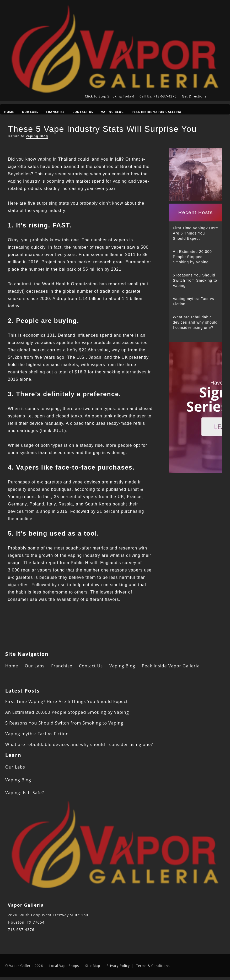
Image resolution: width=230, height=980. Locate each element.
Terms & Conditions (153, 966)
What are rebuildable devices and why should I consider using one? (195, 322)
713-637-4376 (21, 930)
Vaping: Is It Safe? (25, 793)
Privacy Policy (118, 966)
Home (9, 112)
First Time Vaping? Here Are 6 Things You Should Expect (196, 233)
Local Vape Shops (64, 966)
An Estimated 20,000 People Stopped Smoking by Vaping (192, 257)
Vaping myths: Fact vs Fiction (194, 301)
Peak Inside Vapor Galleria (156, 112)
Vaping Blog (113, 112)
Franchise (55, 112)
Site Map (93, 966)
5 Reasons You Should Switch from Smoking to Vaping (195, 280)
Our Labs (30, 112)
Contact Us (83, 112)
